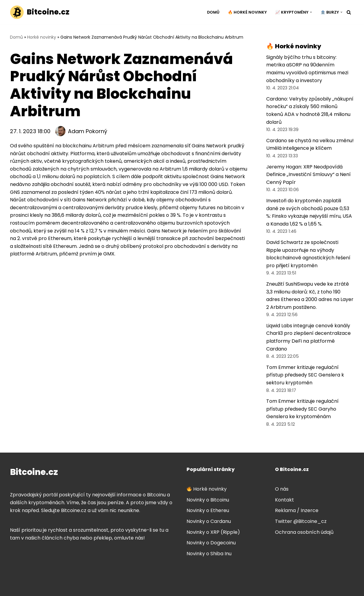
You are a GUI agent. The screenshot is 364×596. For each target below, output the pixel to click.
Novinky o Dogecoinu (211, 543)
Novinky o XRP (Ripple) (213, 532)
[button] (311, 12)
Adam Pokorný (88, 131)
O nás (282, 489)
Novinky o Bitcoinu (208, 500)
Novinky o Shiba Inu (209, 554)
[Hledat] (349, 12)
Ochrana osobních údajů (304, 532)
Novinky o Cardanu (209, 521)
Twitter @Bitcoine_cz (301, 521)
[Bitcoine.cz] (40, 12)
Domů (213, 12)
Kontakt (284, 500)
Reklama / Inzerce (297, 510)
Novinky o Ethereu (208, 510)
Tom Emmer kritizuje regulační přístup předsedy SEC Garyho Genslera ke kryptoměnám (302, 409)
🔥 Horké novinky (247, 12)
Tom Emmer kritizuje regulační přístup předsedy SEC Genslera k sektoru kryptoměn (305, 375)
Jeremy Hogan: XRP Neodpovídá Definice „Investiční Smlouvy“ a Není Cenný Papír (308, 175)
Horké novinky (42, 37)
